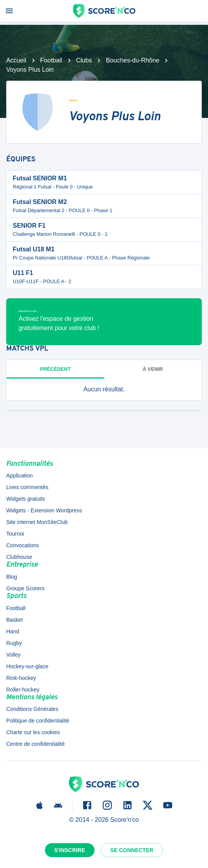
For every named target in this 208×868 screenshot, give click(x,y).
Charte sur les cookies (33, 732)
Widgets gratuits (26, 499)
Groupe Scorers (25, 588)
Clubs (84, 60)
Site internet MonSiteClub (37, 522)
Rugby (14, 643)
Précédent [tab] (55, 369)
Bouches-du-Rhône (132, 60)
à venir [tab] (153, 369)
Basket (15, 620)
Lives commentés (27, 487)
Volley (13, 655)
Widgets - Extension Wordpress (44, 510)
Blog (12, 577)
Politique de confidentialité (38, 721)
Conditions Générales (32, 709)
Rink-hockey (21, 678)
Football (51, 60)
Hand (13, 631)
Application (20, 475)
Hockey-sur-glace (27, 666)
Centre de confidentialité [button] (35, 744)
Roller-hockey (23, 690)
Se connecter (132, 850)
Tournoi (15, 534)
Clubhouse (19, 557)
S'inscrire (70, 850)
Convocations (23, 545)
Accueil (16, 60)
